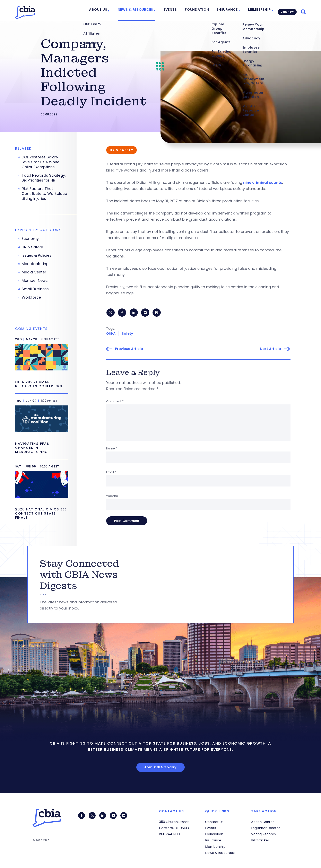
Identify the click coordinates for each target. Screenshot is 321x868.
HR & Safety (32, 247)
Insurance (227, 11)
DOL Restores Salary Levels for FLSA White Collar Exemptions (41, 162)
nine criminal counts (263, 182)
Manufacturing (35, 264)
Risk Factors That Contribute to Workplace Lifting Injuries (44, 194)
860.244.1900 (169, 834)
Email (111, 473)
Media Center (34, 272)
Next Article (270, 349)
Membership (257, 11)
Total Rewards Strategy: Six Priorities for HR (44, 178)
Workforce (31, 297)
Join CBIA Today (160, 768)
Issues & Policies (37, 255)
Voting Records (263, 834)
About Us (107, 11)
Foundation (199, 11)
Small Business (35, 289)
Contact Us (214, 822)
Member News (35, 281)
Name (112, 449)
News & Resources (142, 11)
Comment (115, 402)
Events (175, 11)
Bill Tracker (260, 840)
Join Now (287, 11)
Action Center (263, 822)
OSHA (111, 334)
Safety (127, 334)
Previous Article (129, 349)
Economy (30, 239)
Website (112, 497)
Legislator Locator (266, 828)
